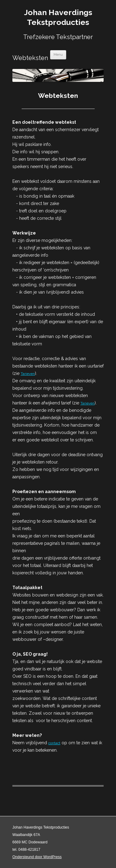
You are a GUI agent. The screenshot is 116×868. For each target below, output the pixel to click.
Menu (58, 55)
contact (54, 743)
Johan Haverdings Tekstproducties (58, 17)
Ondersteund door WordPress (37, 857)
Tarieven (28, 374)
